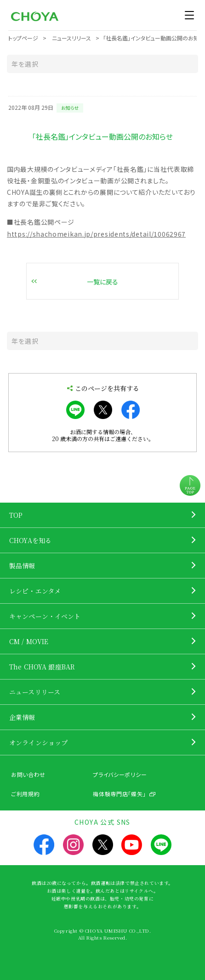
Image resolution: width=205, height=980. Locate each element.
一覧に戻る (102, 282)
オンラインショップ (38, 742)
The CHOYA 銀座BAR (42, 667)
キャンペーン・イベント (45, 616)
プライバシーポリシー (120, 774)
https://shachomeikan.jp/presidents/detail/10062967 (96, 234)
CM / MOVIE (29, 641)
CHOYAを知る (30, 540)
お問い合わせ (28, 774)
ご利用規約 (26, 794)
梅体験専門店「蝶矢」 (119, 794)
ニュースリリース (35, 692)
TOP (16, 515)
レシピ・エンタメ (35, 591)
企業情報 (22, 717)
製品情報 (22, 566)
